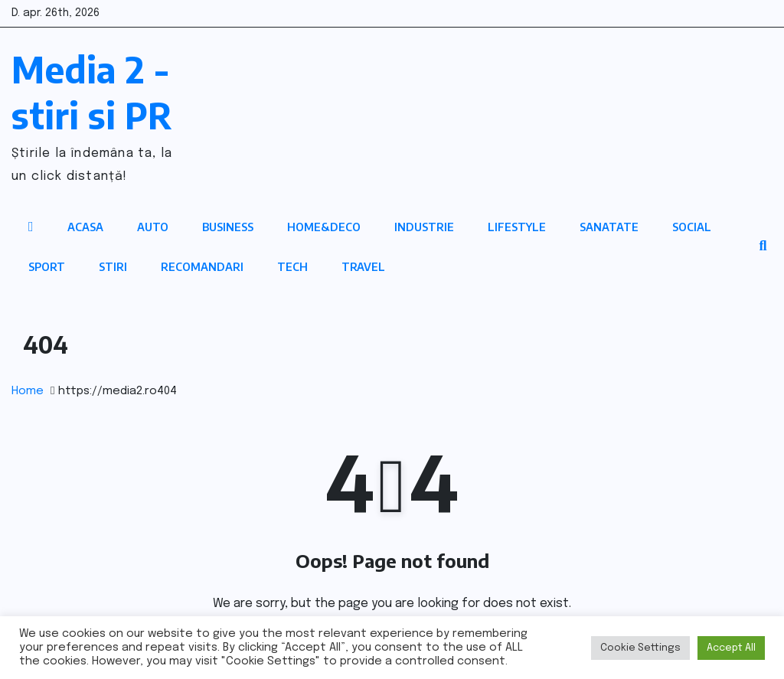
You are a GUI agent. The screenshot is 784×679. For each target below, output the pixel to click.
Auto (153, 227)
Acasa (85, 227)
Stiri (113, 267)
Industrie (424, 227)
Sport (47, 267)
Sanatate (609, 227)
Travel (363, 267)
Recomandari (202, 267)
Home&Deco (324, 227)
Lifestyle (517, 227)
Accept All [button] (731, 648)
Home (28, 391)
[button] (763, 246)
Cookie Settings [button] (640, 648)
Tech (292, 267)
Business (228, 227)
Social (692, 227)
